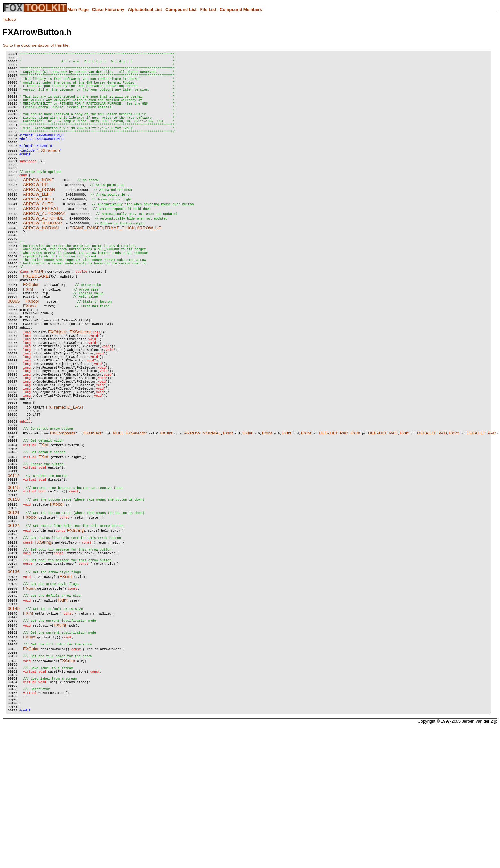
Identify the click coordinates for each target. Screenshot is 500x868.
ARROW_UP (35, 217)
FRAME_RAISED (86, 260)
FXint (28, 333)
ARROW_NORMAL (42, 260)
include (9, 19)
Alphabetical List (145, 9)
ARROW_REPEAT (41, 241)
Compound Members (241, 9)
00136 (14, 671)
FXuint (166, 510)
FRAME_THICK (120, 260)
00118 (14, 588)
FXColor (31, 329)
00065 (14, 347)
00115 (14, 574)
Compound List (181, 9)
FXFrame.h (49, 176)
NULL (118, 510)
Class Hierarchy (108, 9)
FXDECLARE (36, 319)
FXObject (57, 384)
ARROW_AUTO (38, 236)
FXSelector (80, 384)
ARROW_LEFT (38, 227)
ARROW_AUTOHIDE (43, 251)
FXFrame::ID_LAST (65, 478)
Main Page (78, 9)
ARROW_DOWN (39, 222)
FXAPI (37, 315)
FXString (75, 621)
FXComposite (63, 510)
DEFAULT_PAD (333, 510)
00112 (14, 560)
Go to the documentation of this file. (36, 45)
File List (208, 9)
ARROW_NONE (39, 212)
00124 (14, 616)
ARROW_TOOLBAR (43, 256)
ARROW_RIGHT (39, 232)
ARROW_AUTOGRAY (44, 246)
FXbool (32, 347)
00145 (14, 712)
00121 (14, 602)
